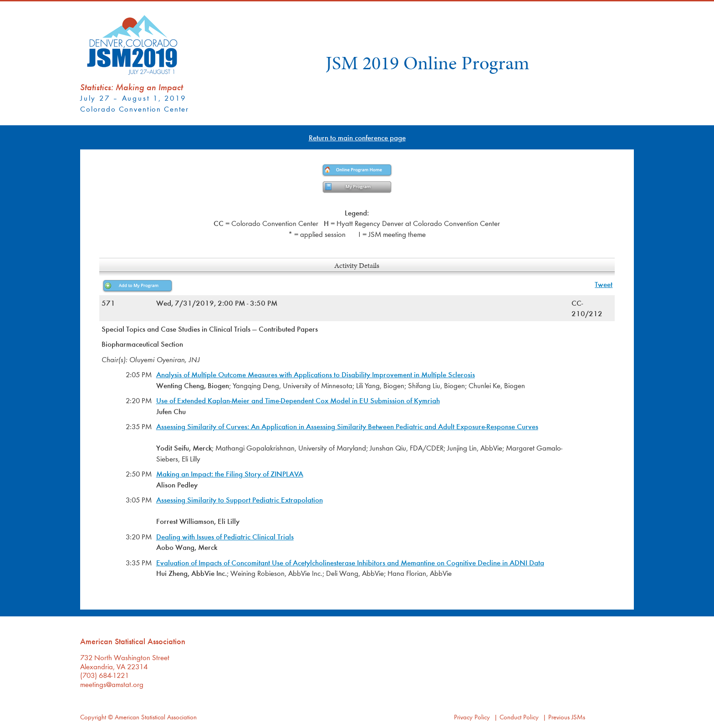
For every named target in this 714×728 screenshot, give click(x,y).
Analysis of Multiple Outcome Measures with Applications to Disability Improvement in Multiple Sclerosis (316, 374)
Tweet (604, 284)
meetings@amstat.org (112, 684)
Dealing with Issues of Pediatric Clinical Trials (225, 536)
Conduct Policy (519, 717)
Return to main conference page (357, 137)
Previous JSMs (567, 717)
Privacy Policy (472, 717)
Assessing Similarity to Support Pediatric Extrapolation (240, 500)
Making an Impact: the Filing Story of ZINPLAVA (230, 474)
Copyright (93, 717)
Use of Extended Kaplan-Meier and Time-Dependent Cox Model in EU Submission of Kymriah (298, 400)
